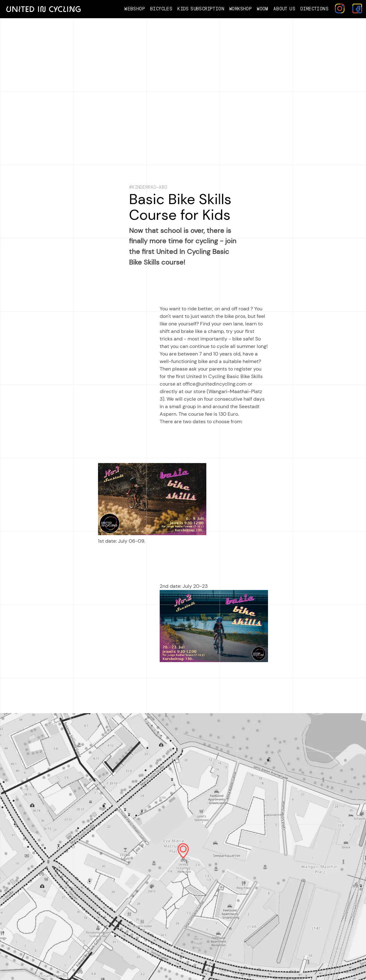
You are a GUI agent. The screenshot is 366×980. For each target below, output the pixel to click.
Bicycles (161, 9)
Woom (263, 9)
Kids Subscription (201, 9)
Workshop (240, 9)
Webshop (135, 9)
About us (284, 9)
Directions (314, 9)
